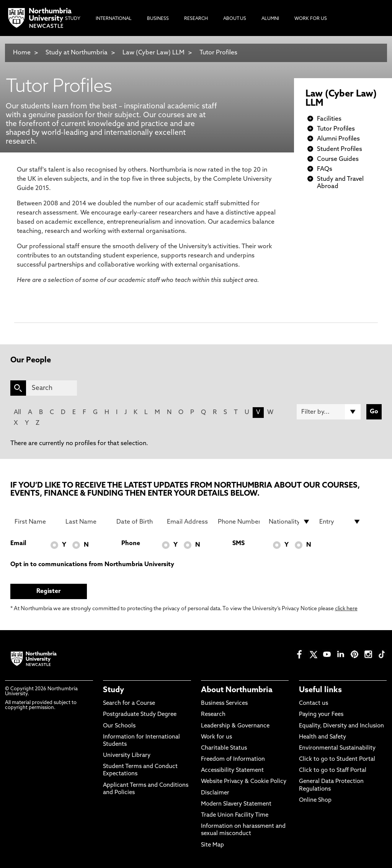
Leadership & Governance (235, 726)
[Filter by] (329, 412)
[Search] (52, 388)
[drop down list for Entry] (340, 522)
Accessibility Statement (232, 771)
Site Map (212, 845)
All (17, 413)
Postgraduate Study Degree (140, 715)
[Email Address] (188, 522)
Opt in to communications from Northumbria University (92, 565)
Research (213, 715)
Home (22, 53)
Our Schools (119, 726)
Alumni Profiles (338, 139)
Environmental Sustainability (337, 748)
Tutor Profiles (218, 53)
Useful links (320, 690)
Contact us (314, 703)
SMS (238, 544)
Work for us (216, 737)
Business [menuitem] (158, 19)
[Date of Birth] (137, 522)
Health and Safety (323, 737)
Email (18, 544)
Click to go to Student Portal (337, 759)
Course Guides (338, 159)
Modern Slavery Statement (236, 804)
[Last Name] (86, 522)
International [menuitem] (114, 19)
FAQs (325, 169)
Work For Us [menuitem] (311, 19)
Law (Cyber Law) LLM (154, 53)
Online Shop (315, 800)
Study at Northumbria (77, 53)
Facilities (329, 119)
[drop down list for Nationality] (290, 522)
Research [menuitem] (196, 19)
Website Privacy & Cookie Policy (244, 782)
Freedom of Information (233, 759)
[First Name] (35, 522)
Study (114, 690)
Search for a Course (129, 703)
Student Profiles (340, 149)
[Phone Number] (239, 522)
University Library (127, 756)
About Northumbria (237, 690)
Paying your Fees (321, 715)
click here (346, 609)
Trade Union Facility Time (235, 815)
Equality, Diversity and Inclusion (341, 726)
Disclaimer (215, 793)
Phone (131, 544)
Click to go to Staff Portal (333, 771)
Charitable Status (224, 748)
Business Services (224, 703)
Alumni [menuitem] (270, 19)
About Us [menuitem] (235, 19)
